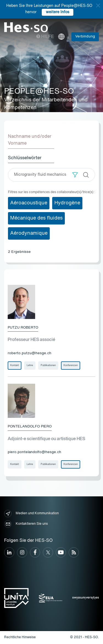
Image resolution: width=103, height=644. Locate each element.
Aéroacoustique (29, 203)
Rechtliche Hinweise (20, 637)
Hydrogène (67, 203)
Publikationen (48, 365)
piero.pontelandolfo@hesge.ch (34, 452)
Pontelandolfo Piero (30, 427)
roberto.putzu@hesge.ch (30, 353)
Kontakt (15, 365)
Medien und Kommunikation (31, 514)
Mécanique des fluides (36, 218)
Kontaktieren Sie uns (26, 524)
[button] (75, 175)
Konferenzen (71, 365)
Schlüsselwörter (25, 158)
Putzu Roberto (23, 328)
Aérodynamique (29, 233)
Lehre (30, 365)
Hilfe (45, 37)
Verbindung (85, 36)
